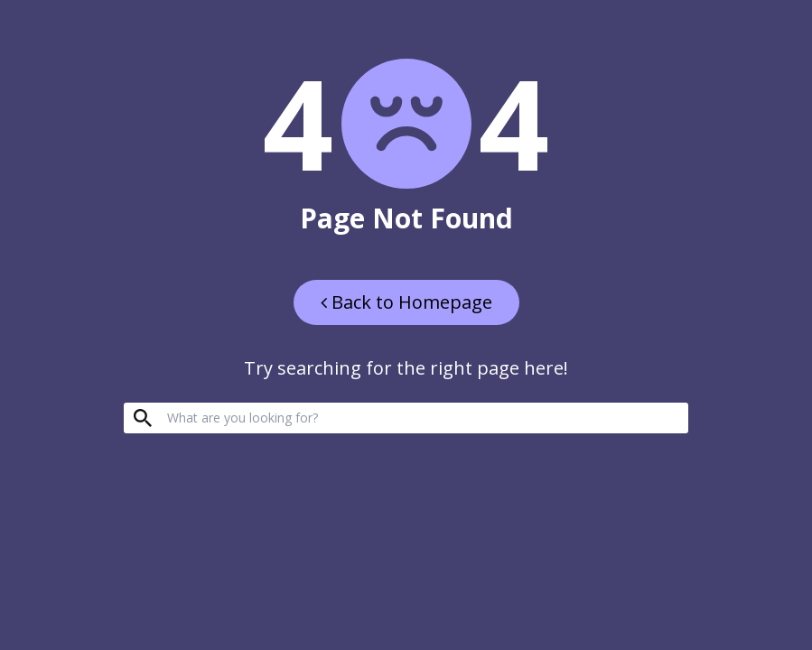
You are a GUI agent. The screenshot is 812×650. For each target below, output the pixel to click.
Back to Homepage (406, 302)
